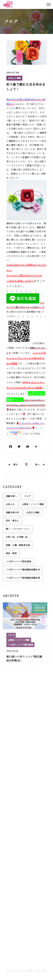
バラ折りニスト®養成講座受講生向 (23, 571)
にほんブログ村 (30, 434)
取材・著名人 (12, 522)
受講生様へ (11, 498)
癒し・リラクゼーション (18, 530)
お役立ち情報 (14, 78)
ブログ (27, 498)
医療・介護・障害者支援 (18, 547)
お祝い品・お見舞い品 (17, 539)
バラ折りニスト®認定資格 (18, 563)
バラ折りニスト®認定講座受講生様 (23, 579)
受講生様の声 (12, 514)
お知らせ (10, 506)
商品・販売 (11, 555)
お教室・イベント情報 (33, 506)
